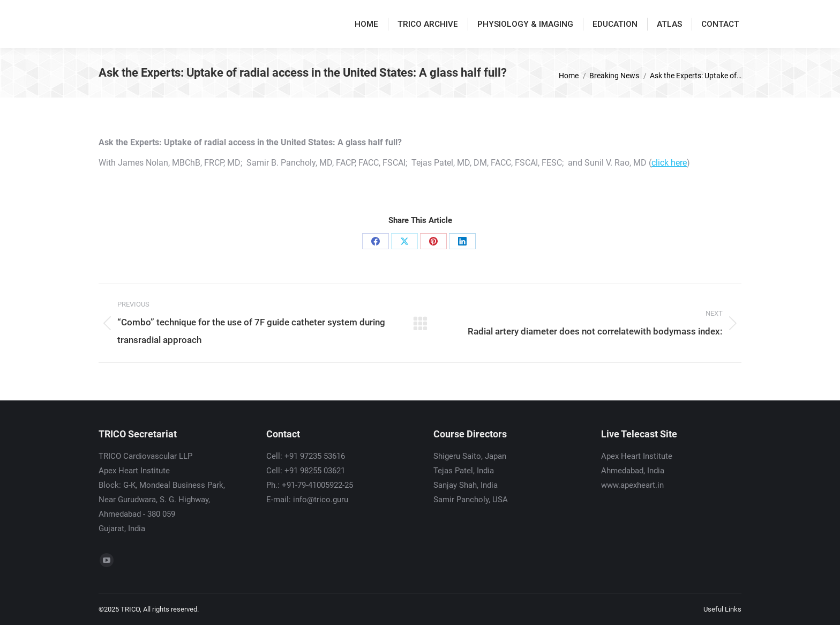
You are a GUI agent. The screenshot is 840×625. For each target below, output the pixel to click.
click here (669, 163)
